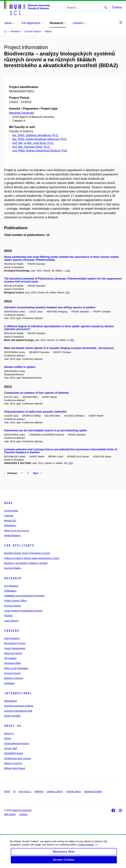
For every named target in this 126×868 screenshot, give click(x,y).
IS (14, 791)
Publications (10, 591)
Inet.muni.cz (25, 791)
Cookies (23, 814)
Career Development (15, 648)
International (18, 693)
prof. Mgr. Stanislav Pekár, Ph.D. (31, 147)
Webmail (39, 791)
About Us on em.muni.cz (17, 531)
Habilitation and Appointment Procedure (24, 596)
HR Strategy (10, 658)
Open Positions (12, 638)
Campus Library (55, 791)
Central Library (74, 791)
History (8, 738)
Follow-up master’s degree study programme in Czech (32, 558)
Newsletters (10, 525)
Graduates (9, 683)
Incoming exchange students (19, 706)
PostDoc (8, 616)
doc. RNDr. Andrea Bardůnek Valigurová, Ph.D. (40, 139)
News (8, 503)
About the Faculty (13, 653)
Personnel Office (13, 663)
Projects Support (13, 606)
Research (13, 578)
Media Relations (12, 536)
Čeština (117, 7)
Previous (11, 473)
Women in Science (14, 678)
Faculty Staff (10, 748)
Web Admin (10, 814)
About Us (13, 726)
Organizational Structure (16, 743)
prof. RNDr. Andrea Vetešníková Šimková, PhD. (40, 151)
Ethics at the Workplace (16, 668)
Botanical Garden (93, 791)
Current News (11, 511)
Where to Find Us (13, 763)
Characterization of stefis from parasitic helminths (35, 412)
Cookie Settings (88, 848)
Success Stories (12, 673)
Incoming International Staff (18, 711)
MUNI (7, 791)
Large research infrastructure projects (23, 611)
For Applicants (19, 546)
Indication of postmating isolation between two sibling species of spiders (50, 307)
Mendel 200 (10, 521)
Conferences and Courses (17, 758)
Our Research (11, 586)
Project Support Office (15, 601)
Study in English (12, 716)
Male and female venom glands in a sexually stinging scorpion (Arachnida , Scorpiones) (59, 348)
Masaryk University (21, 113)
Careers (12, 631)
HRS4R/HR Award (13, 753)
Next (37, 473)
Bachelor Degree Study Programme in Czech (27, 553)
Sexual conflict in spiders (20, 367)
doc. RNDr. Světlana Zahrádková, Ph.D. (36, 135)
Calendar (9, 516)
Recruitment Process (15, 643)
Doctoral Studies (13, 568)
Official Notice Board (15, 768)
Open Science (11, 621)
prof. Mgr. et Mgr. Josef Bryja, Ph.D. (33, 143)
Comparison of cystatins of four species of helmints (37, 393)
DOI (68, 271)
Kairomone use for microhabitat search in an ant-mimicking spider (46, 430)
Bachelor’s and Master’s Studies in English (26, 563)
